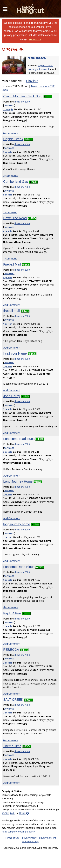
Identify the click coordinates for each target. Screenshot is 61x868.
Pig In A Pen (12, 613)
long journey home (17, 524)
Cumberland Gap (16, 182)
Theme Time (12, 746)
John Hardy (12, 396)
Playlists (32, 81)
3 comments (11, 176)
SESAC (22, 813)
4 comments (11, 607)
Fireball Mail (12, 264)
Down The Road (15, 218)
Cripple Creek (13, 139)
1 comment (10, 212)
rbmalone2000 (37, 58)
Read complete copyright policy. (18, 832)
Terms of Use (12, 838)
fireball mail (11, 311)
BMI (12, 813)
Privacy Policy (29, 838)
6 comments (11, 133)
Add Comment (12, 305)
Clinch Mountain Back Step (23, 96)
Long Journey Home (18, 481)
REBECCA (11, 650)
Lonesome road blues (19, 439)
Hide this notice (35, 39)
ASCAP (5, 813)
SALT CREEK (13, 700)
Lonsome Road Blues (19, 567)
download (9, 105)
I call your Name (15, 353)
